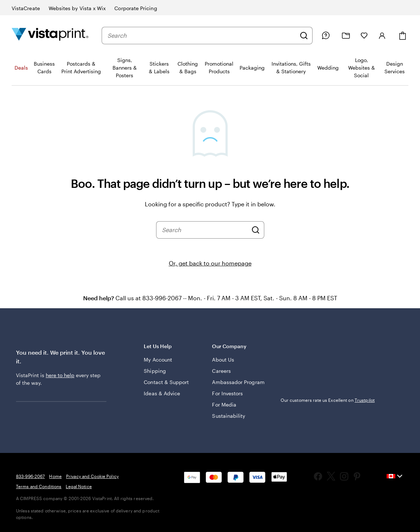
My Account (158, 360)
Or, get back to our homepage (210, 263)
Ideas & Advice (162, 393)
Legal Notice (79, 486)
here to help (60, 375)
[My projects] (346, 36)
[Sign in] (382, 36)
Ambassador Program (238, 382)
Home (55, 476)
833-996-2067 (30, 476)
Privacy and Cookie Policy (92, 476)
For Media (224, 405)
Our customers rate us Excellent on (328, 400)
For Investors (227, 393)
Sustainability (229, 416)
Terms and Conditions (39, 486)
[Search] (304, 36)
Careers (221, 371)
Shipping (155, 371)
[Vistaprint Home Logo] (50, 35)
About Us (223, 360)
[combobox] (202, 36)
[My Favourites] (364, 36)
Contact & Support (166, 382)
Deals (21, 68)
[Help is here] (326, 36)
